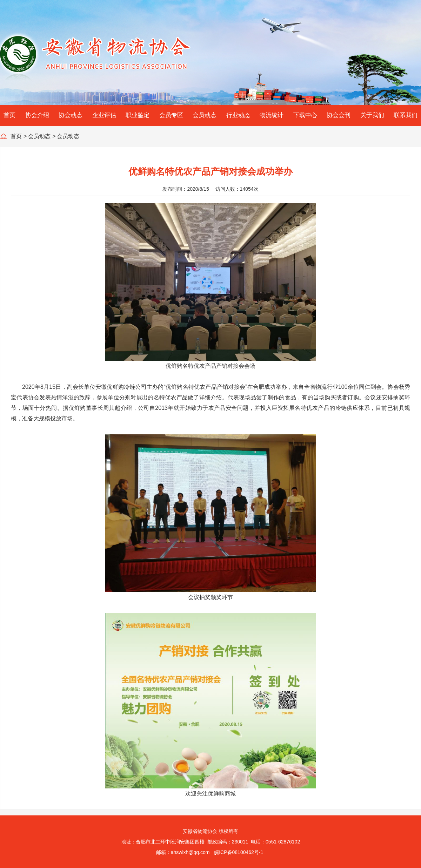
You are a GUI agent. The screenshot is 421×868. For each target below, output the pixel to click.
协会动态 (71, 115)
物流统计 (272, 115)
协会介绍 (37, 115)
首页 (9, 115)
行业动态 (238, 115)
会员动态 (205, 115)
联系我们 (406, 115)
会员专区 (171, 115)
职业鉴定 (138, 115)
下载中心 (305, 115)
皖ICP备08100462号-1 (239, 852)
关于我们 (372, 115)
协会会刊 (339, 115)
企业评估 (104, 115)
